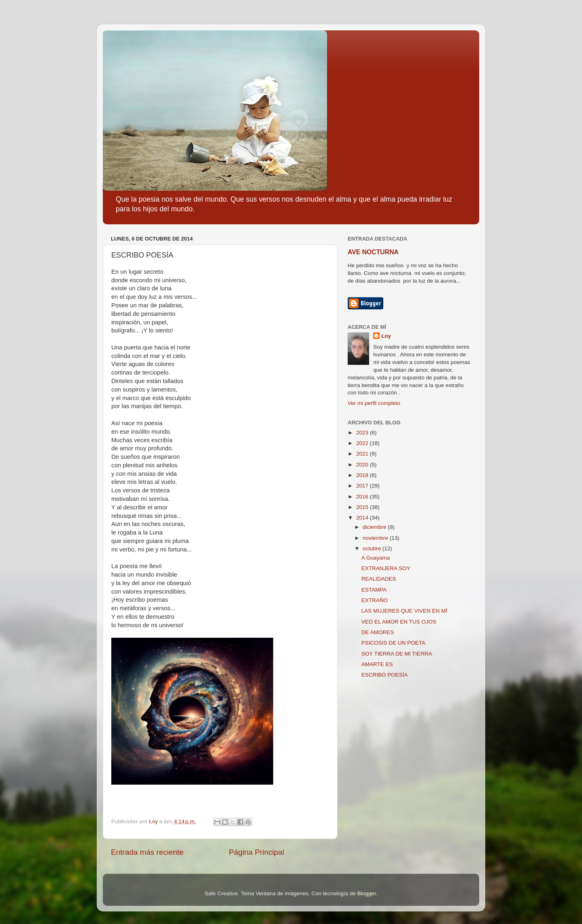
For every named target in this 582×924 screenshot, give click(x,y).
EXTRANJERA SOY (386, 568)
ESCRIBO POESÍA (385, 675)
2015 (363, 507)
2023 (363, 433)
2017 (363, 486)
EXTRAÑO (375, 600)
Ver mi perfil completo (374, 403)
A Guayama (376, 558)
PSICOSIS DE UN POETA (393, 643)
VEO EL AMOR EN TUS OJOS (399, 622)
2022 (363, 443)
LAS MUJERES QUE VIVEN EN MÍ (404, 611)
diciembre (375, 527)
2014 (363, 518)
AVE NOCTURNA (373, 252)
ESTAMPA (374, 590)
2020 (363, 465)
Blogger (367, 893)
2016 (363, 497)
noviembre (376, 538)
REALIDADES (379, 579)
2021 (363, 454)
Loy (386, 336)
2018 (363, 475)
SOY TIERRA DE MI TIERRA (397, 654)
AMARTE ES (377, 664)
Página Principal (257, 852)
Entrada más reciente (147, 852)
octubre (373, 548)
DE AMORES (378, 632)
